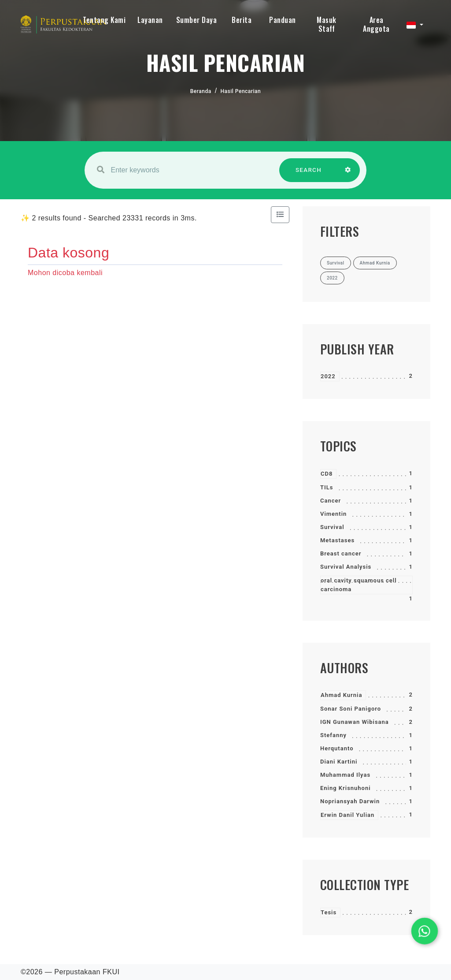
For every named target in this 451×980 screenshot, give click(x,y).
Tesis (329, 912)
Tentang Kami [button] (104, 20)
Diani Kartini (339, 762)
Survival (332, 527)
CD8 (327, 474)
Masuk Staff (327, 24)
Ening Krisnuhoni (346, 788)
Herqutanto (337, 748)
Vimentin (333, 514)
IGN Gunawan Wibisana (355, 722)
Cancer (331, 501)
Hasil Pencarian (241, 91)
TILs (327, 487)
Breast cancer (341, 553)
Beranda (201, 91)
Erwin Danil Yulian (347, 815)
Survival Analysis (346, 567)
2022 (328, 376)
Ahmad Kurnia (341, 695)
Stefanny (333, 735)
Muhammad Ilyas (345, 775)
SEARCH (309, 174)
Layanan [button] (150, 20)
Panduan (283, 20)
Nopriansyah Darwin (350, 801)
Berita (242, 20)
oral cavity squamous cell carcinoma (359, 585)
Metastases (337, 540)
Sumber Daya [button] (197, 20)
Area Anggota (376, 24)
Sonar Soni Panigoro (351, 709)
